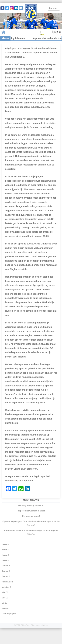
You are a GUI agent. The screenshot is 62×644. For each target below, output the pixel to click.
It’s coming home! (31, 516)
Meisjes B (6, 587)
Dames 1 (6, 566)
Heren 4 (5, 560)
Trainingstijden (9, 614)
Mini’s (4, 603)
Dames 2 (6, 571)
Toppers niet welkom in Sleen (31, 511)
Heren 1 (5, 544)
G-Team (5, 608)
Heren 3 (5, 555)
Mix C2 (5, 598)
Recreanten (7, 582)
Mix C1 (5, 592)
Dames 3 (6, 576)
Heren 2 (5, 550)
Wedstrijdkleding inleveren (31, 505)
